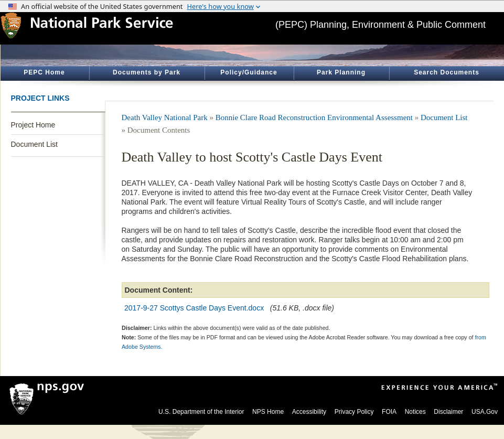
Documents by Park (147, 72)
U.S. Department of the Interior (201, 412)
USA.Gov (485, 412)
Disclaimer (448, 412)
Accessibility (309, 412)
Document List (34, 144)
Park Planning (341, 72)
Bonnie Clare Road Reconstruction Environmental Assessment (314, 117)
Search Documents (447, 72)
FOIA (389, 412)
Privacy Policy (354, 412)
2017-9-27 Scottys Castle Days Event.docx (194, 308)
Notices (415, 412)
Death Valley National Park (165, 117)
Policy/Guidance (249, 72)
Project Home (33, 125)
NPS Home (268, 412)
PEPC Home (44, 72)
